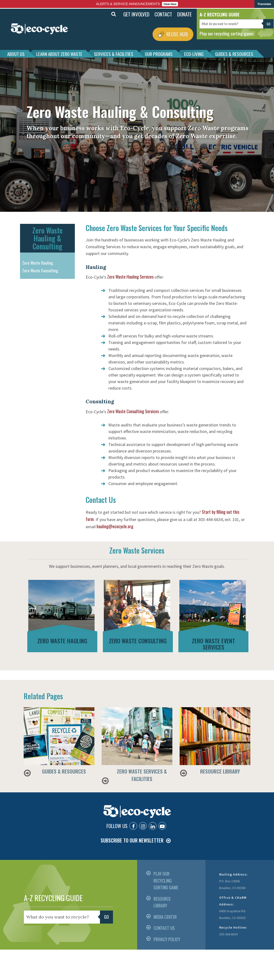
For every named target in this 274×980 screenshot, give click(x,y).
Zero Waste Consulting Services (133, 411)
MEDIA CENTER (165, 917)
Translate (264, 4)
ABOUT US (16, 54)
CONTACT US (164, 928)
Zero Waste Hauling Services (130, 277)
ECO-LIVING (194, 54)
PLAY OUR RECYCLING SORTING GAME (166, 881)
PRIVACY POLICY (167, 939)
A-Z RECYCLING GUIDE (53, 898)
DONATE (184, 14)
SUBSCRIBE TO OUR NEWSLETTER (132, 840)
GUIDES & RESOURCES (234, 54)
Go (269, 24)
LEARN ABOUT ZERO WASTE (59, 54)
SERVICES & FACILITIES (114, 54)
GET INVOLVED (136, 14)
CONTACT (163, 14)
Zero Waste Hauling (38, 263)
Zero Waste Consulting (40, 271)
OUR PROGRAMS (159, 54)
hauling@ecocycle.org (115, 526)
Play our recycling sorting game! (227, 33)
